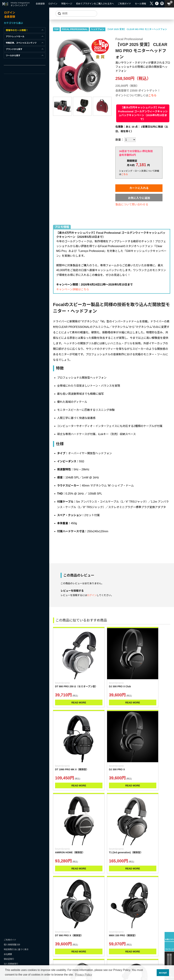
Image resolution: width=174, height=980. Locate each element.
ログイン (92, 602)
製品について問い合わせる (132, 214)
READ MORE (73, 692)
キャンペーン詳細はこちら (80, 291)
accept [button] (163, 973)
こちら (152, 105)
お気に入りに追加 (139, 207)
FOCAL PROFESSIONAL (82, 34)
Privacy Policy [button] (84, 975)
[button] (153, 973)
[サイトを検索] (74, 14)
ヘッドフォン (105, 34)
